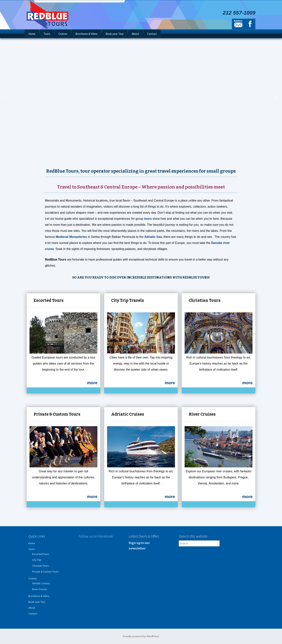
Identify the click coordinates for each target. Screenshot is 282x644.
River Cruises (40, 589)
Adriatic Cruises (41, 583)
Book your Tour (115, 34)
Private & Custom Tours (45, 572)
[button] (6, 97)
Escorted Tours (41, 554)
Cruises (63, 34)
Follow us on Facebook (96, 536)
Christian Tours (40, 566)
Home (32, 34)
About (135, 34)
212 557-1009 (239, 13)
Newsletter (238, 24)
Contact (152, 34)
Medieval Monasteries (71, 237)
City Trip (37, 560)
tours (148, 219)
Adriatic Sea (153, 237)
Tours (47, 34)
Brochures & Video (86, 34)
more (92, 383)
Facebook (250, 24)
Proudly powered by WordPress (141, 636)
